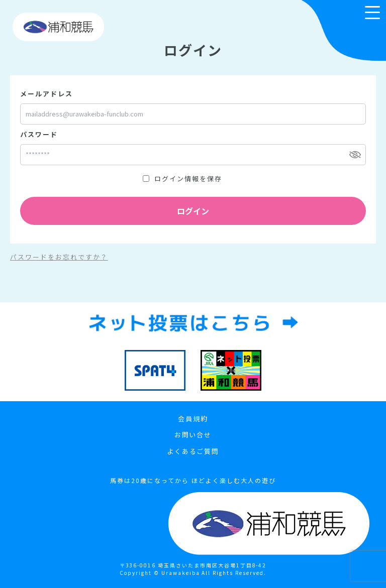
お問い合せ (193, 435)
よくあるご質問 (193, 451)
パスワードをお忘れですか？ (59, 257)
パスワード (39, 134)
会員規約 (193, 419)
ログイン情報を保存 (188, 179)
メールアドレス (46, 94)
